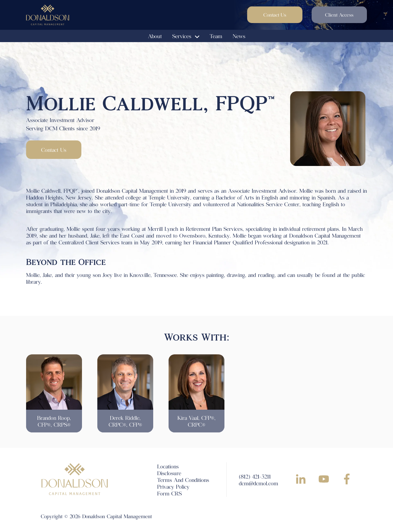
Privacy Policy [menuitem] (173, 487)
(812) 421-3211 (255, 476)
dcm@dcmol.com (259, 483)
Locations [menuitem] (168, 466)
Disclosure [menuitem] (169, 473)
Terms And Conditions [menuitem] (183, 480)
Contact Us (275, 15)
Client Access (339, 15)
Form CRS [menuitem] (169, 493)
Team (216, 36)
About (155, 36)
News (239, 36)
